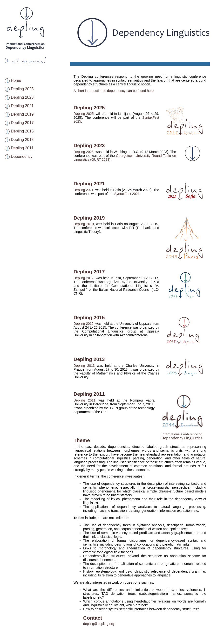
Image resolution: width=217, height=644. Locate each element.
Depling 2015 (22, 131)
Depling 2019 (22, 114)
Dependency (22, 156)
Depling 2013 (22, 140)
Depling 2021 (22, 106)
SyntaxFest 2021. (127, 194)
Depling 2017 (22, 123)
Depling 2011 (22, 148)
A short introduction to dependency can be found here (114, 91)
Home (16, 80)
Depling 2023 (22, 97)
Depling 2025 (22, 89)
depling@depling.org (99, 624)
